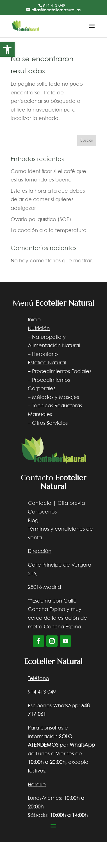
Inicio (34, 320)
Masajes (69, 397)
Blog (33, 521)
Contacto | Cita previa (56, 503)
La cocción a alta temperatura (49, 231)
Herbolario (45, 355)
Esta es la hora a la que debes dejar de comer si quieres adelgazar (48, 200)
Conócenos (42, 512)
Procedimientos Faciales (62, 372)
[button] (7, 49)
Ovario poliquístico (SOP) (41, 220)
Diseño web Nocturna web (64, 835)
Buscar (87, 140)
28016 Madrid (44, 587)
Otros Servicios (50, 423)
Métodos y (45, 397)
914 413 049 (54, 6)
